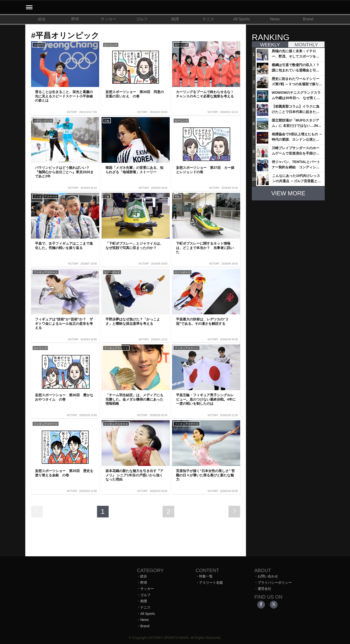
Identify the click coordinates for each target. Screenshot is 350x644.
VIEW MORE (288, 193)
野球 (75, 19)
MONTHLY (306, 45)
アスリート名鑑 (211, 583)
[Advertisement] (288, 235)
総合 (42, 19)
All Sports (242, 19)
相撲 (175, 19)
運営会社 (264, 589)
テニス (208, 19)
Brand (308, 19)
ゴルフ (142, 19)
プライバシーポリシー (275, 583)
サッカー (108, 19)
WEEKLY (270, 45)
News (275, 19)
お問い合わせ (268, 576)
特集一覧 (206, 576)
